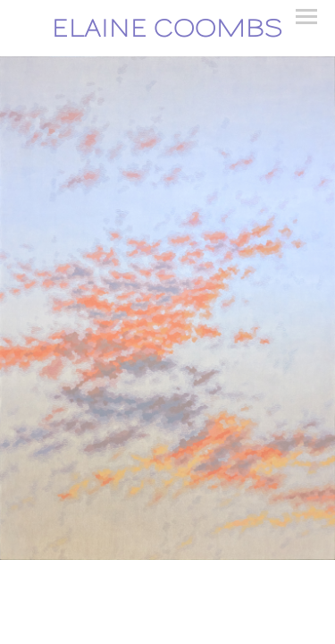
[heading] (167, 28)
